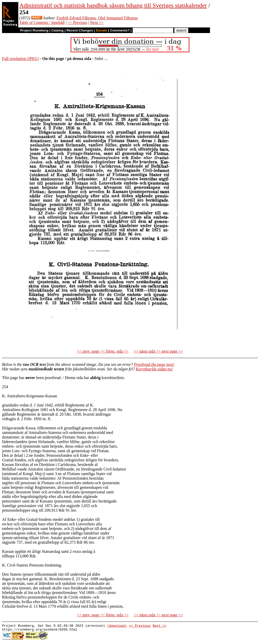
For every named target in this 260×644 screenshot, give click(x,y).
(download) (117, 626)
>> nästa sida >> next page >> (158, 351)
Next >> (97, 22)
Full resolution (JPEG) (20, 59)
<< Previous (77, 22)
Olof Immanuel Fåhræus (118, 18)
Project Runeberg (34, 30)
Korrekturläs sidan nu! (154, 369)
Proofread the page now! (154, 364)
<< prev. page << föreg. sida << (103, 351)
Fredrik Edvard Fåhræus (76, 18)
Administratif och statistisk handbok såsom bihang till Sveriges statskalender (113, 5)
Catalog (58, 30)
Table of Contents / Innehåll (42, 22)
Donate (101, 30)
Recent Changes (80, 30)
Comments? (120, 30)
